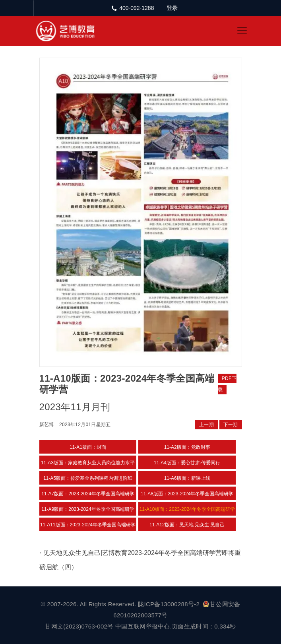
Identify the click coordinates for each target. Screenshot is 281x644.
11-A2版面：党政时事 (187, 447)
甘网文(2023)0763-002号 (79, 626)
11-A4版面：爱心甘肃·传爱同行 (187, 463)
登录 (172, 8)
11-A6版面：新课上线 (187, 478)
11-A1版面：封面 (88, 447)
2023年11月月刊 (75, 407)
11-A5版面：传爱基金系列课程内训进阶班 (88, 478)
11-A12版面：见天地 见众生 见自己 (187, 525)
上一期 (206, 425)
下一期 (231, 425)
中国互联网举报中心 (143, 626)
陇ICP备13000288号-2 (170, 604)
